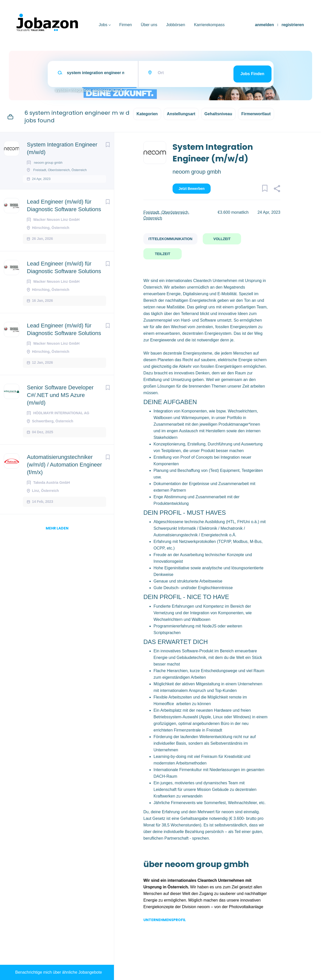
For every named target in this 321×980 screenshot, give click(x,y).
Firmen (126, 25)
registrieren (293, 25)
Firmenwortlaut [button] (256, 114)
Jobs (103, 25)
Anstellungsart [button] (181, 114)
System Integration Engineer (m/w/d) (62, 148)
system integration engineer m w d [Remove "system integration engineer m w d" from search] (89, 90)
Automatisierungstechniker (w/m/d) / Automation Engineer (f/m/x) (64, 469)
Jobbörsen (176, 25)
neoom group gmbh (197, 172)
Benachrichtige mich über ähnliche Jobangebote (59, 972)
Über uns (149, 25)
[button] (277, 189)
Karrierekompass (209, 25)
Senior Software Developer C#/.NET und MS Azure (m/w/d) (60, 400)
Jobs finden (252, 74)
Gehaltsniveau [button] (218, 114)
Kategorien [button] (147, 114)
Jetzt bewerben (192, 189)
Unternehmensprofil (165, 920)
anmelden (265, 25)
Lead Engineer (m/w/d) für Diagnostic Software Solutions (64, 210)
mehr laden (57, 533)
